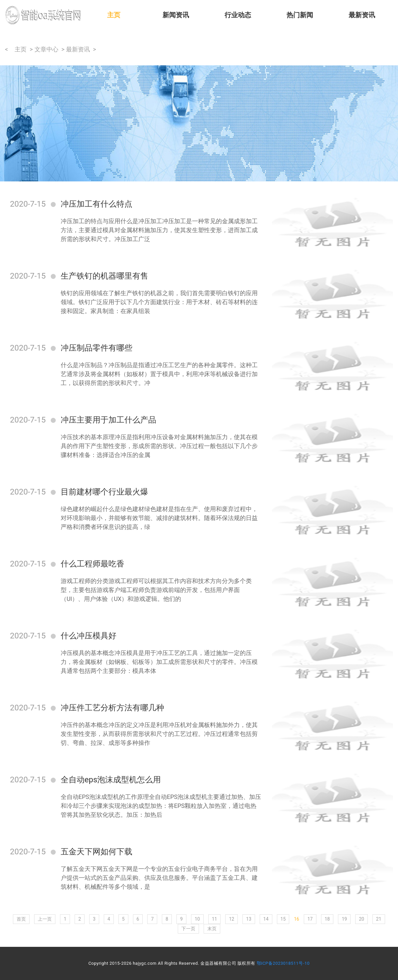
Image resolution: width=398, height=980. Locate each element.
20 (362, 919)
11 (215, 919)
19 (344, 919)
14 (266, 919)
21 (379, 919)
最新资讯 (362, 15)
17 (310, 919)
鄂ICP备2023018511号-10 (283, 963)
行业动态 (238, 15)
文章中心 (46, 49)
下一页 (188, 929)
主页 (114, 15)
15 (283, 919)
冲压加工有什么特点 (97, 204)
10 (197, 919)
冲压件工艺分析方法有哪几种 (112, 708)
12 (232, 919)
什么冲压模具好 (89, 636)
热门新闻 (300, 15)
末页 (212, 929)
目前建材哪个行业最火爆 (104, 492)
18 (327, 919)
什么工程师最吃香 (93, 564)
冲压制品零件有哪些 (97, 348)
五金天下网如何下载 (97, 852)
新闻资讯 (176, 15)
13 (249, 919)
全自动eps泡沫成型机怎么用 (111, 780)
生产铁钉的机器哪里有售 (104, 276)
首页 (21, 919)
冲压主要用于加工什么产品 (108, 420)
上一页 (45, 919)
